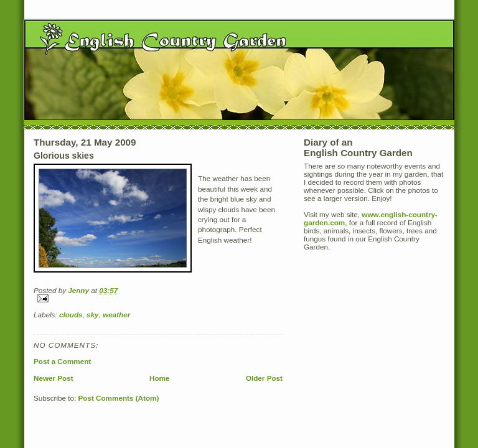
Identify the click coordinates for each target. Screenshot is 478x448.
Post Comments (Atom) (118, 398)
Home (159, 378)
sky (93, 315)
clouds (71, 315)
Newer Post (54, 378)
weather (116, 315)
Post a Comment (62, 361)
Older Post (264, 378)
